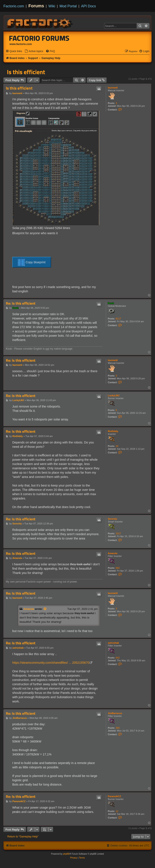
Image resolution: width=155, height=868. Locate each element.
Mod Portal (68, 6)
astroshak (113, 643)
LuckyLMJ (114, 395)
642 (118, 658)
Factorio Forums (39, 38)
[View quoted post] (45, 609)
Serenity (112, 519)
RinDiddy (113, 431)
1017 (118, 533)
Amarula (113, 553)
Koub (111, 303)
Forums (36, 6)
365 (118, 728)
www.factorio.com (21, 44)
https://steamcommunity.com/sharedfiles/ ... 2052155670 (51, 663)
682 (118, 568)
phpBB (66, 854)
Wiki (52, 6)
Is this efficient (26, 72)
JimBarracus (115, 713)
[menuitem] (34, 51)
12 (117, 811)
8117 (118, 319)
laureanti (113, 88)
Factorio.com (14, 6)
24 (117, 446)
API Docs (88, 6)
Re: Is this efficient (21, 303)
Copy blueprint (32, 262)
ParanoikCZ (114, 796)
